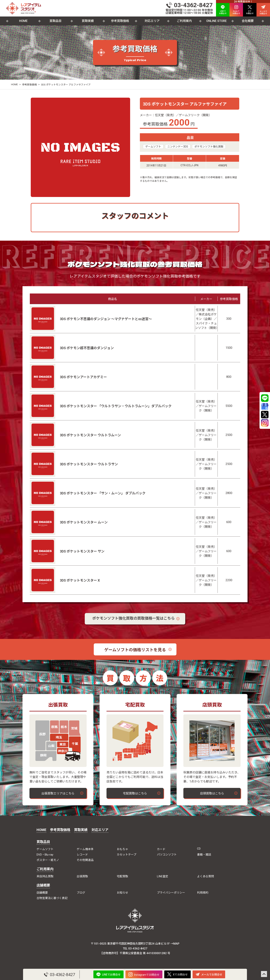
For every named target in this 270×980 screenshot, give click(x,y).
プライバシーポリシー (171, 893)
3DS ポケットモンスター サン (82, 551)
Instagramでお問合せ (144, 974)
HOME (23, 21)
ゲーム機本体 (85, 849)
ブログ (81, 893)
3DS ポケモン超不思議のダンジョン (87, 348)
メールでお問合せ (209, 974)
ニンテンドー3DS (178, 147)
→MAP (175, 944)
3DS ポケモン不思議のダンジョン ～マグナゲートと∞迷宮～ (106, 319)
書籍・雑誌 (204, 855)
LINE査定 (163, 876)
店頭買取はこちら (212, 793)
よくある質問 (205, 876)
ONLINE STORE (216, 21)
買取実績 (88, 21)
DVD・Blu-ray (45, 855)
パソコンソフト (167, 855)
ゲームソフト (153, 147)
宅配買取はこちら (135, 793)
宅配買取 (122, 876)
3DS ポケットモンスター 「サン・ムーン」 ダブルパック (103, 493)
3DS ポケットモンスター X (80, 580)
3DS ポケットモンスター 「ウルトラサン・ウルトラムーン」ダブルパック (116, 406)
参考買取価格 (120, 21)
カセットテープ (127, 855)
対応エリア (152, 21)
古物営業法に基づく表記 (52, 898)
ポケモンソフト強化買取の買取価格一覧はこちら (133, 618)
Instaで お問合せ (236, 10)
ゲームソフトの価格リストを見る (135, 650)
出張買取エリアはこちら (58, 793)
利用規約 (203, 893)
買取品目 (55, 21)
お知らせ (122, 893)
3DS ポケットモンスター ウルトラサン (89, 464)
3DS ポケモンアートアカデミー (83, 377)
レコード (82, 855)
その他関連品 (85, 860)
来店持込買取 (45, 876)
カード (161, 849)
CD (199, 849)
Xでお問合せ (177, 974)
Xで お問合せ (250, 10)
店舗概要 (43, 885)
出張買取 (82, 876)
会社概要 (248, 21)
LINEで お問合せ (223, 10)
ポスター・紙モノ (48, 860)
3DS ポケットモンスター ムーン (84, 522)
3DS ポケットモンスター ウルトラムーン (90, 435)
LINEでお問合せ (108, 974)
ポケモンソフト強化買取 (209, 147)
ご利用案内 (184, 21)
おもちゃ (122, 849)
